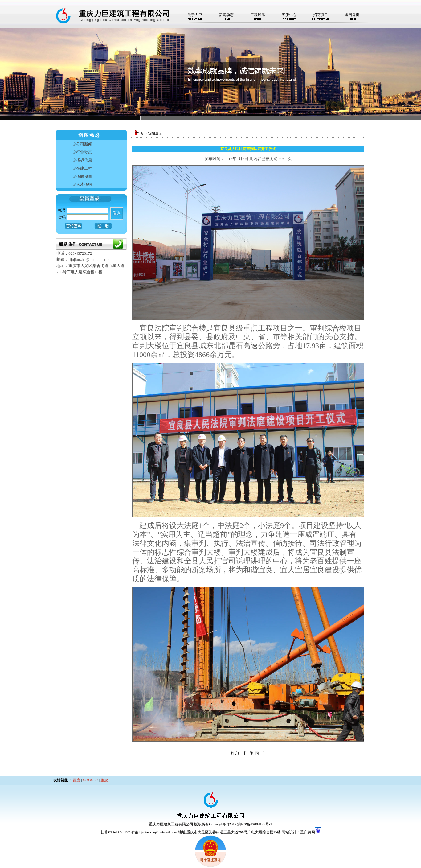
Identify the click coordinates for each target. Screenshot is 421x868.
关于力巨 (195, 15)
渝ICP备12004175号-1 (255, 824)
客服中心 (289, 15)
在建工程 (84, 168)
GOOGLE (90, 780)
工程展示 (258, 15)
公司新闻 (84, 144)
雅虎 (104, 780)
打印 (235, 753)
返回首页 (352, 15)
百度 (76, 780)
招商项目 (321, 15)
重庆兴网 (308, 832)
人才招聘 (84, 184)
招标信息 (84, 160)
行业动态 (84, 152)
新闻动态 (226, 15)
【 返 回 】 (254, 753)
